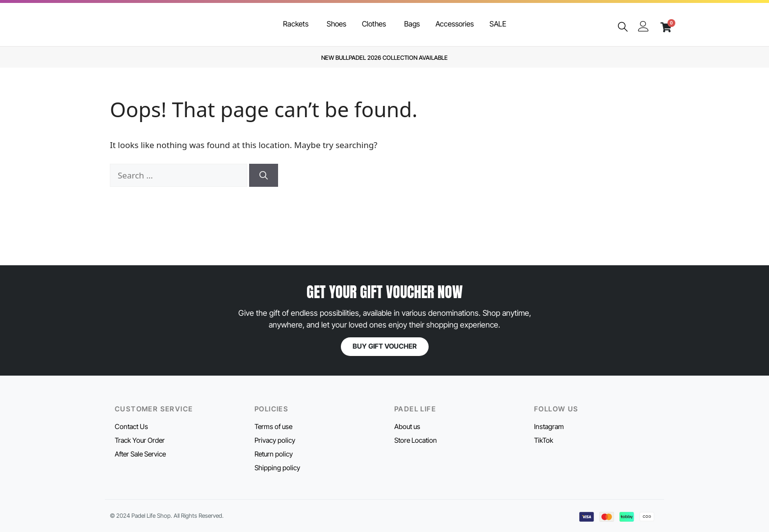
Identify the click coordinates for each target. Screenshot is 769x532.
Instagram (549, 426)
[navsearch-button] (623, 27)
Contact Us (131, 426)
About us (407, 426)
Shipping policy (277, 468)
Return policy (274, 454)
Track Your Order (140, 440)
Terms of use (273, 426)
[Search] (264, 176)
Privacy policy (275, 440)
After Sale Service (140, 454)
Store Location (416, 440)
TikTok (544, 440)
